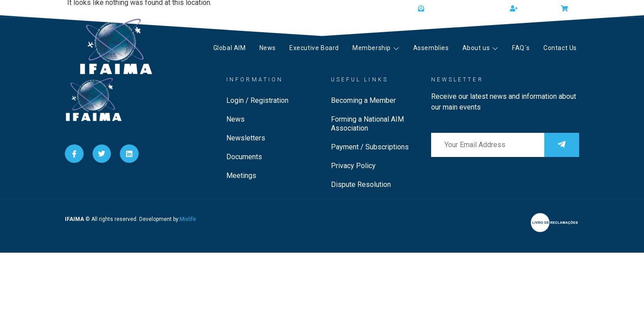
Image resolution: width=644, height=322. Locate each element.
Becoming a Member (363, 100)
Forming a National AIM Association (367, 124)
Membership (376, 48)
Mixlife (188, 219)
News (268, 48)
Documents (244, 157)
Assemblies (431, 48)
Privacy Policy (353, 166)
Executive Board (314, 48)
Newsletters (246, 138)
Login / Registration (257, 100)
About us (481, 48)
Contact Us (560, 48)
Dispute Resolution (361, 184)
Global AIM (230, 48)
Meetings (241, 176)
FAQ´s (521, 48)
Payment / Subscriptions (370, 147)
